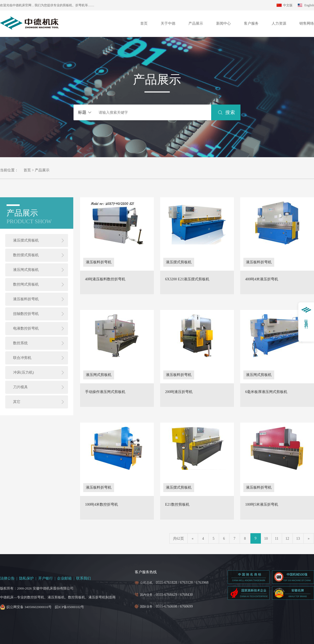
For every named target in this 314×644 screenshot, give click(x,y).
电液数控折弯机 (26, 328)
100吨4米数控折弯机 (102, 505)
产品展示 (196, 23)
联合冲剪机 (22, 358)
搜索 (230, 112)
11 (277, 539)
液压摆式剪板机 (26, 240)
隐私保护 (26, 578)
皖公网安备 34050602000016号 (29, 607)
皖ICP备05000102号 (69, 607)
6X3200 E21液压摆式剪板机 (187, 279)
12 (287, 539)
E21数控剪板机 (177, 505)
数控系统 (20, 343)
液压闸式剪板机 (26, 270)
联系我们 (83, 578)
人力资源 (279, 23)
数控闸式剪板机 (26, 284)
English (309, 5)
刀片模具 (20, 387)
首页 (144, 23)
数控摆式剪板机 (26, 255)
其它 (17, 402)
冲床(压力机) (23, 372)
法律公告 (7, 578)
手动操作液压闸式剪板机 (105, 392)
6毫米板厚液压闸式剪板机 (266, 392)
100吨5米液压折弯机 (262, 505)
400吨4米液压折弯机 (262, 279)
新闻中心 (223, 23)
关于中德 (168, 23)
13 (298, 539)
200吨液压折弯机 (179, 392)
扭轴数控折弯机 (26, 314)
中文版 (288, 5)
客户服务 (251, 23)
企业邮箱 (64, 578)
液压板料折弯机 (26, 299)
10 (266, 539)
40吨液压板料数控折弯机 (105, 279)
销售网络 (307, 23)
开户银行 (46, 578)
